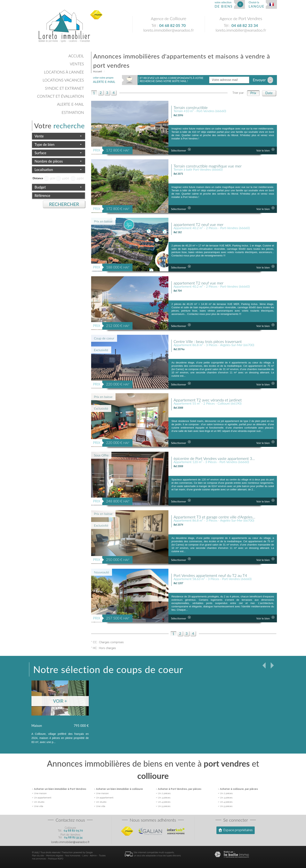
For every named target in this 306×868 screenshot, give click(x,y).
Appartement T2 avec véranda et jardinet (213, 400)
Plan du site (38, 856)
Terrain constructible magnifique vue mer (213, 166)
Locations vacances (63, 80)
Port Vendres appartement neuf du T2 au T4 (216, 576)
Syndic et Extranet (64, 88)
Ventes (77, 64)
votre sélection (224, 5)
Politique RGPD (56, 859)
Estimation (73, 112)
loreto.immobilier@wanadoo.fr (169, 30)
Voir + (60, 701)
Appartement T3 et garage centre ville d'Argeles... (221, 517)
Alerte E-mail (70, 104)
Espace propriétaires (236, 830)
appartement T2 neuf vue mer (203, 225)
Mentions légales (55, 856)
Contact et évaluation (60, 96)
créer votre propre (104, 80)
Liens (85, 856)
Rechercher (64, 204)
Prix (253, 93)
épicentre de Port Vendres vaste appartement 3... (221, 459)
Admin (93, 856)
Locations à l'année (64, 72)
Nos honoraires (73, 856)
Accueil (76, 56)
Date (269, 93)
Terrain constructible (193, 108)
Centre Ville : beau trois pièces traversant (213, 342)
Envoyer (263, 80)
